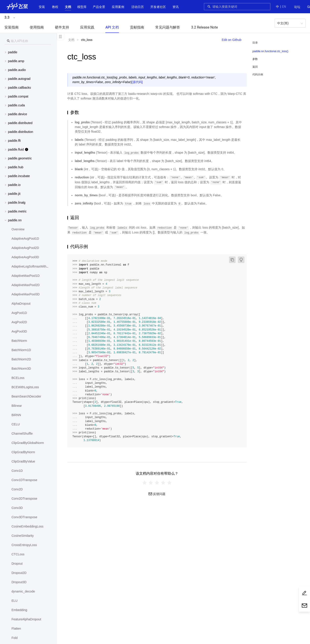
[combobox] (240, 7)
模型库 (82, 7)
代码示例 (258, 75)
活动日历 (138, 7)
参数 (255, 59)
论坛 (297, 7)
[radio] (145, 483)
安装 (42, 7)
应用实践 (87, 27)
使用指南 (37, 27)
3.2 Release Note (204, 27)
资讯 (176, 7)
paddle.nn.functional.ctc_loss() (270, 51)
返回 (255, 67)
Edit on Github (232, 40)
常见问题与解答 (168, 27)
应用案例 (118, 7)
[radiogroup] (157, 483)
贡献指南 (137, 27)
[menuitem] (297, 7)
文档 (68, 7)
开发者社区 (158, 7)
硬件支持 (62, 27)
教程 (55, 7)
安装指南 (12, 27)
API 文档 (112, 27)
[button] (68, 7)
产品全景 (99, 7)
